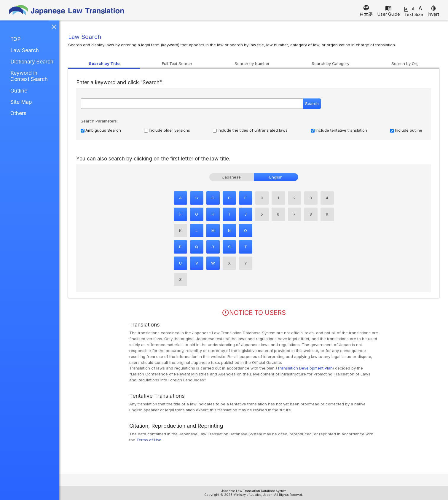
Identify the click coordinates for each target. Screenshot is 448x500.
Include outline (409, 130)
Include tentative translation (341, 130)
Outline (19, 91)
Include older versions (169, 130)
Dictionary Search (32, 62)
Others (18, 113)
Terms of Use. (149, 440)
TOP (15, 39)
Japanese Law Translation (67, 10)
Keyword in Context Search (29, 76)
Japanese (231, 177)
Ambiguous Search (103, 130)
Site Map (21, 102)
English (276, 177)
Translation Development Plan (305, 368)
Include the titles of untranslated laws (253, 130)
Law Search (25, 50)
